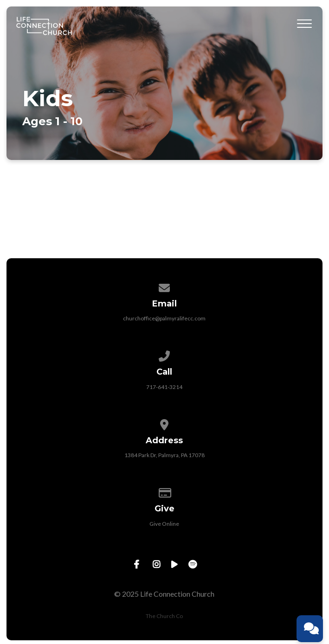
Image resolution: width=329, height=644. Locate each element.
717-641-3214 (164, 387)
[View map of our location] (165, 423)
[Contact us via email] (165, 286)
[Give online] (165, 491)
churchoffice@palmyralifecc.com (164, 318)
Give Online (164, 524)
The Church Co (164, 616)
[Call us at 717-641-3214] (165, 354)
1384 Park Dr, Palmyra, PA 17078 (164, 455)
